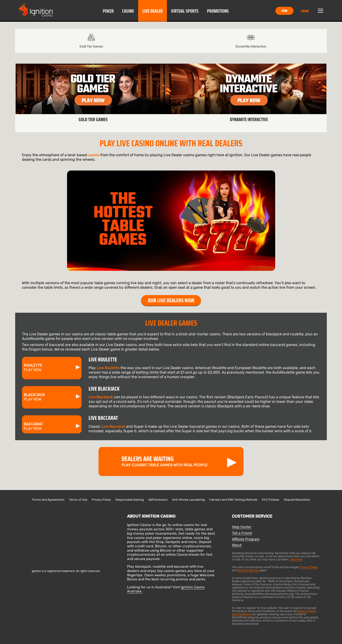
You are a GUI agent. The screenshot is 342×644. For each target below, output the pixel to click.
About (237, 545)
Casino (128, 11)
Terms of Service (249, 570)
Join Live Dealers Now (171, 300)
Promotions (218, 11)
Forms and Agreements (48, 500)
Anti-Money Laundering (188, 500)
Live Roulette (108, 368)
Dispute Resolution (297, 500)
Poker (108, 11)
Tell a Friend (242, 533)
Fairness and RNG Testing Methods (233, 500)
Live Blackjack (101, 397)
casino (94, 155)
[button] (108, 11)
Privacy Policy (101, 500)
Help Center (242, 527)
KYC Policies (271, 500)
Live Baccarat (113, 427)
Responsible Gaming (130, 500)
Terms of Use (78, 500)
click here (296, 560)
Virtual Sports (185, 11)
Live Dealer (153, 11)
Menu (320, 11)
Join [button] (284, 11)
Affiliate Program (246, 539)
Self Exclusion (158, 500)
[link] (93, 98)
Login (305, 11)
